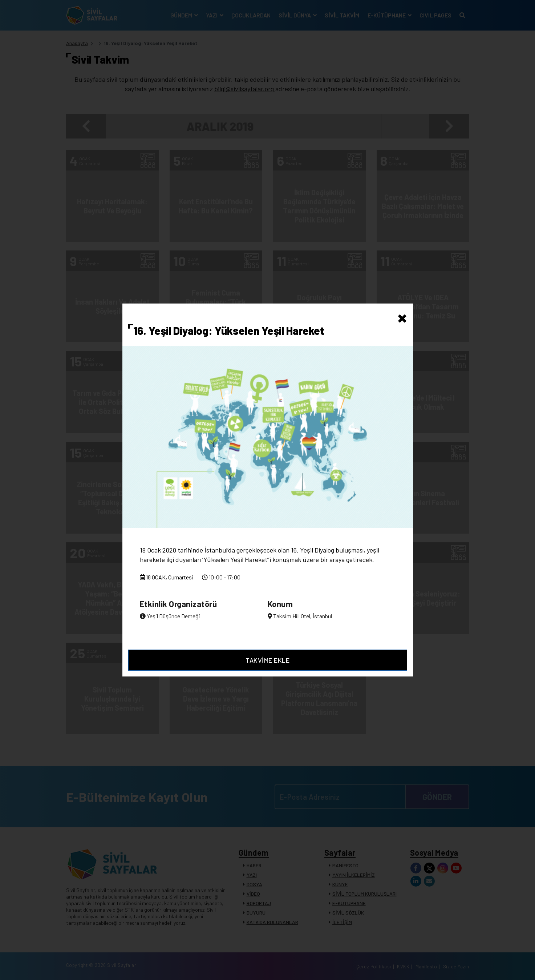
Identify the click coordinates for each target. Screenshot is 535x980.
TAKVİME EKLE (267, 660)
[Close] (402, 317)
